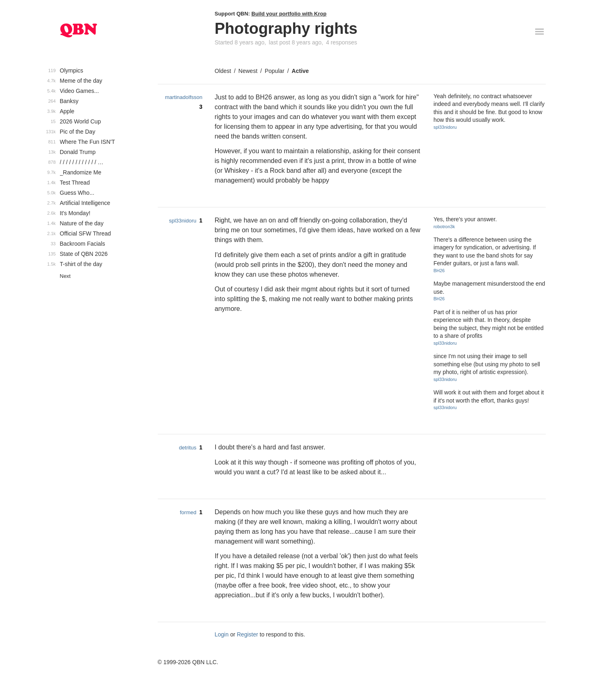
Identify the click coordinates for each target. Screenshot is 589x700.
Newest (248, 71)
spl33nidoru (445, 127)
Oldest (223, 71)
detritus (188, 448)
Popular (274, 71)
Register (247, 634)
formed (188, 512)
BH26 (439, 271)
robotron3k (444, 227)
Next (65, 276)
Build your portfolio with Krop (289, 14)
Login (222, 634)
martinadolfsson (184, 97)
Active (300, 71)
